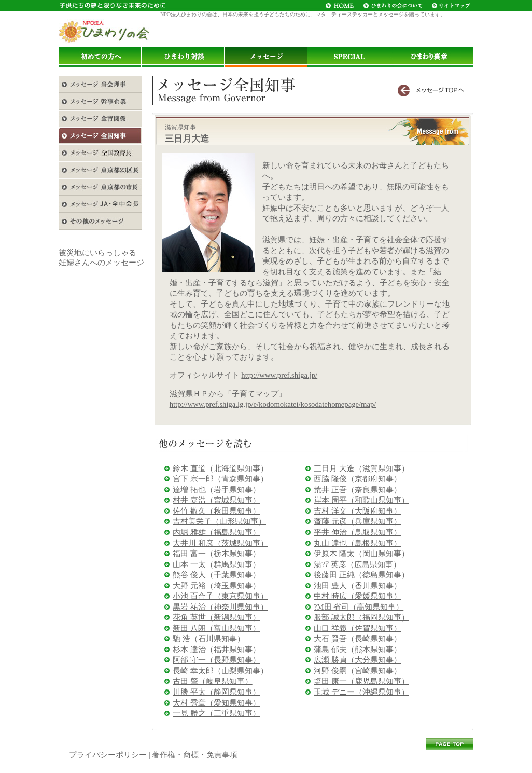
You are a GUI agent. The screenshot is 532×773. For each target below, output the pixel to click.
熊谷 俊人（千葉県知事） (216, 575)
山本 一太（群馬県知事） (216, 564)
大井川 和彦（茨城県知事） (220, 543)
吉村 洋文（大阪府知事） (358, 511)
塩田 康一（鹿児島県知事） (361, 681)
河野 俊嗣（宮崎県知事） (358, 671)
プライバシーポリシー (108, 755)
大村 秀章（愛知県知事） (216, 703)
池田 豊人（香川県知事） (358, 586)
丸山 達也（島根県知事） (358, 543)
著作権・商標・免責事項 (195, 755)
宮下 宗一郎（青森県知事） (220, 479)
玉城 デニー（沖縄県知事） (361, 692)
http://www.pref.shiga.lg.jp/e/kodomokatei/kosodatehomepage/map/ (273, 404)
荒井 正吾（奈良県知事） (358, 490)
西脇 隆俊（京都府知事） (358, 479)
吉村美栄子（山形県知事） (219, 521)
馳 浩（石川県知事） (209, 639)
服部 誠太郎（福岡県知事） (361, 617)
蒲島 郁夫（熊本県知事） (358, 650)
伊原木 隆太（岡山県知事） (361, 554)
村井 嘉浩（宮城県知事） (216, 500)
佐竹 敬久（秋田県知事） (216, 511)
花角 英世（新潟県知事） (216, 617)
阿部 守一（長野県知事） (216, 660)
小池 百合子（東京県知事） (220, 596)
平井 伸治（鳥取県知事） (358, 532)
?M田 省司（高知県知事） (359, 607)
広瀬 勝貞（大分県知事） (358, 660)
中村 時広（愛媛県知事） (358, 596)
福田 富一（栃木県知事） (216, 554)
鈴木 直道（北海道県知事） (220, 468)
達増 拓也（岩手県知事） (216, 490)
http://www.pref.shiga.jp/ (279, 375)
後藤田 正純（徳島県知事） (361, 575)
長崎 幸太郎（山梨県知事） (220, 671)
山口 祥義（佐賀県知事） (358, 628)
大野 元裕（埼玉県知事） (216, 586)
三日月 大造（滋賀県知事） (361, 468)
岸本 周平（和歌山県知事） (361, 500)
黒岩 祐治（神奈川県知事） (220, 607)
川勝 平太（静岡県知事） (216, 692)
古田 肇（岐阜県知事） (213, 681)
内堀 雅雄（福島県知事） (216, 532)
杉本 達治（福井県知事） (216, 650)
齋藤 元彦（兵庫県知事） (358, 521)
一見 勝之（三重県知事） (216, 713)
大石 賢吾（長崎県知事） (358, 639)
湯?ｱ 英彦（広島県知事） (357, 564)
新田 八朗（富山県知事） (216, 628)
